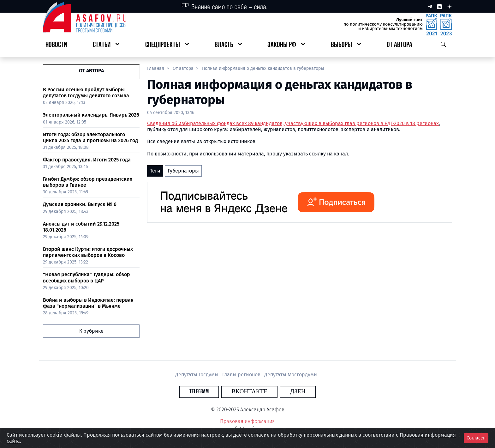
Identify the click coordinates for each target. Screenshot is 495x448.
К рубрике (91, 331)
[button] (106, 45)
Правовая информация (247, 421)
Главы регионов (242, 375)
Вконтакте (249, 392)
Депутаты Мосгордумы (291, 375)
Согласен (476, 438)
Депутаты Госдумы (197, 375)
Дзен (286, 392)
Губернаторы (183, 171)
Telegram (211, 392)
